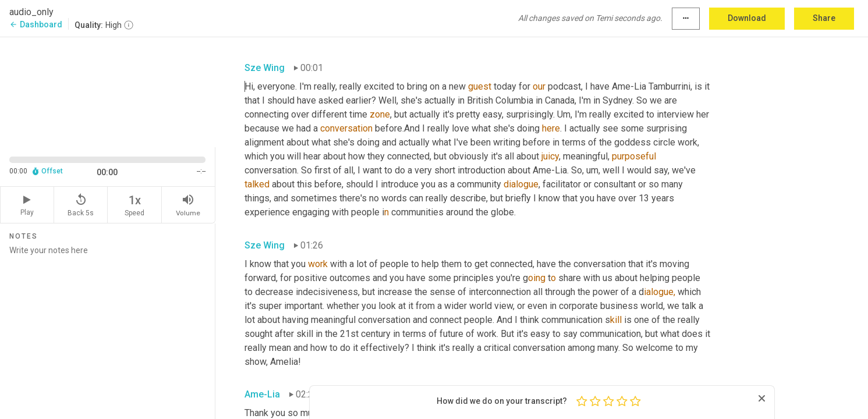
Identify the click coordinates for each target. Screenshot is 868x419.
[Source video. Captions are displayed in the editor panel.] (108, 91)
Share (824, 18)
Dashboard (36, 24)
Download (747, 18)
